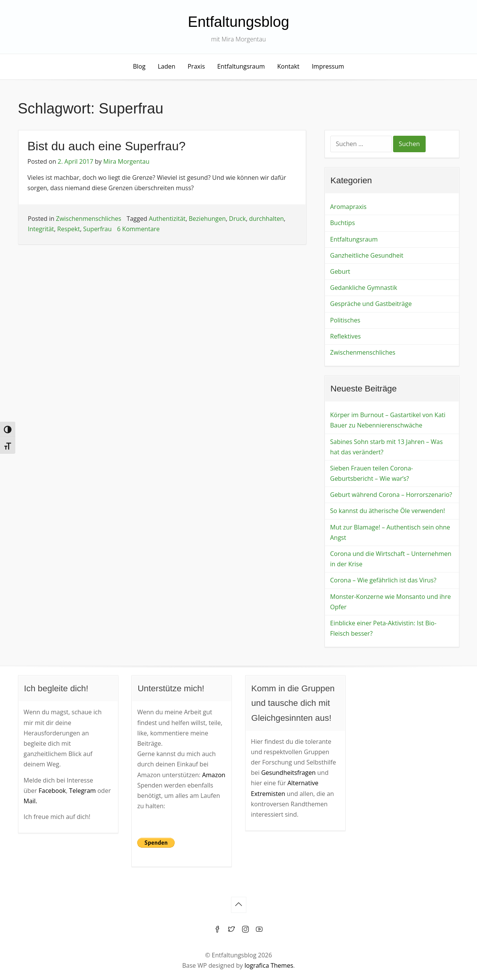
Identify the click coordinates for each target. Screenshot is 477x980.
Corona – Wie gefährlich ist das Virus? (383, 580)
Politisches (345, 320)
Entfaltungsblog (238, 22)
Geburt (340, 271)
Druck (238, 219)
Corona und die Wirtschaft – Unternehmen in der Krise (391, 559)
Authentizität (167, 219)
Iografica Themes (269, 965)
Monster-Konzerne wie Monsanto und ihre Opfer (391, 602)
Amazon (214, 775)
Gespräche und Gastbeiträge (371, 304)
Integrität (41, 229)
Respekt (68, 229)
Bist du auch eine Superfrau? (107, 146)
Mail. (31, 801)
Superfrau (98, 229)
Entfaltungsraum (241, 66)
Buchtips (343, 223)
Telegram (82, 791)
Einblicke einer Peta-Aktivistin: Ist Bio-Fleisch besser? (384, 628)
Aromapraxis (348, 207)
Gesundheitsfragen (288, 773)
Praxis (196, 66)
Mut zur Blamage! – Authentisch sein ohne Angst (390, 532)
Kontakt (288, 66)
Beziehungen (207, 219)
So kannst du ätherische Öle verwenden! (388, 511)
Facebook (52, 791)
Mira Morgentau (126, 161)
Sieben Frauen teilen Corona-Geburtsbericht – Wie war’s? (372, 473)
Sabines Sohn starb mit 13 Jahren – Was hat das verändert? (387, 447)
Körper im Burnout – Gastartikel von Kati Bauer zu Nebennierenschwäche (388, 420)
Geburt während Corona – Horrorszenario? (391, 495)
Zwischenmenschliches (89, 219)
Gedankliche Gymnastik (364, 288)
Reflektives (346, 336)
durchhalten (266, 219)
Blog (139, 66)
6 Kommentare (139, 229)
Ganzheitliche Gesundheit (367, 255)
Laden (167, 66)
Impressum (328, 66)
